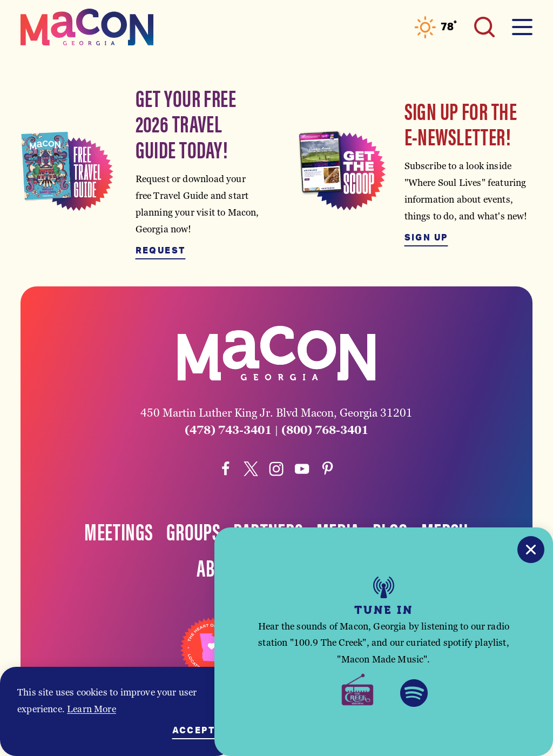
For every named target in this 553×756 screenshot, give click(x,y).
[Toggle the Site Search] (484, 27)
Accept (194, 731)
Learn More (92, 709)
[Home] (87, 27)
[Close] (531, 550)
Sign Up (426, 238)
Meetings (119, 531)
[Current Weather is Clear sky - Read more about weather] (436, 27)
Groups (194, 531)
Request (161, 251)
